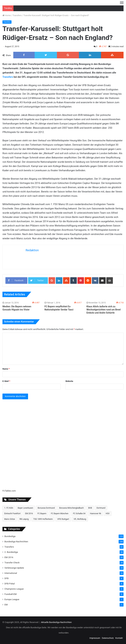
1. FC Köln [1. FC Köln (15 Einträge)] (9, 508)
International (11, 573)
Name (6, 369)
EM (6, 605)
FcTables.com (9, 491)
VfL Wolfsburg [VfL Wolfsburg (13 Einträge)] (80, 519)
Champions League (14, 589)
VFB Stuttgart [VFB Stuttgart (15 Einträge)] (63, 519)
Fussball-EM (10, 594)
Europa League (12, 599)
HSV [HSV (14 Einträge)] (108, 514)
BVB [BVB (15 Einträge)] (90, 508)
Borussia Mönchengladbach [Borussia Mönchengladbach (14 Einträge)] (71, 508)
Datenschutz (108, 638)
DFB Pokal (10, 584)
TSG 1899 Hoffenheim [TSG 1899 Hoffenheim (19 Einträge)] (43, 519)
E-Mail (6, 381)
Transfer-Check (12, 562)
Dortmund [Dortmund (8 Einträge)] (101, 508)
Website (69, 381)
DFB (6, 578)
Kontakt (119, 638)
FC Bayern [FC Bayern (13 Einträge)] (42, 514)
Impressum (95, 638)
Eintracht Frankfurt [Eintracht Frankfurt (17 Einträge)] (12, 514)
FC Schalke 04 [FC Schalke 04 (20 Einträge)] (79, 514)
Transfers (17, 15)
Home (7, 15)
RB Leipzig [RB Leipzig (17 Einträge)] (24, 519)
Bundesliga (10, 536)
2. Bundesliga (11, 552)
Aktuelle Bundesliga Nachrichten (56, 622)
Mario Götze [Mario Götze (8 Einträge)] (10, 519)
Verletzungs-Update (14, 568)
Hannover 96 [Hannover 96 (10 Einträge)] (96, 514)
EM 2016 (9, 557)
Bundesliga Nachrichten (16, 541)
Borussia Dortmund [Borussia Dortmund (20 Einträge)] (46, 508)
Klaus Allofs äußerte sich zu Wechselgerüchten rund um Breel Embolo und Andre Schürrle (104, 310)
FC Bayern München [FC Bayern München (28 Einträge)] (60, 514)
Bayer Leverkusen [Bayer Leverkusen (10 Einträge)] (25, 508)
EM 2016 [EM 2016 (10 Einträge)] (29, 514)
